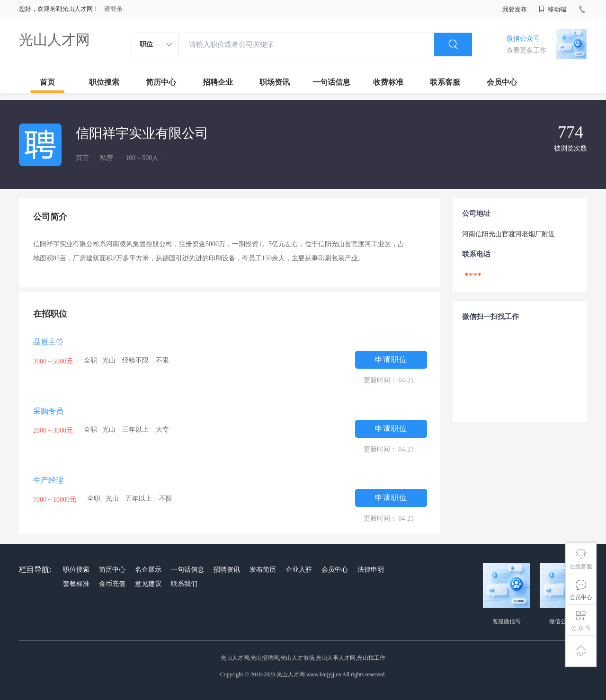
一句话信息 (331, 82)
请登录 (113, 9)
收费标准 (388, 82)
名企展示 (148, 570)
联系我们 (184, 584)
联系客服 (445, 82)
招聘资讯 (227, 570)
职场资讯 (275, 82)
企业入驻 (299, 570)
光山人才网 (54, 40)
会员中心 (502, 82)
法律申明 (371, 570)
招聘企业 (218, 82)
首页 (47, 82)
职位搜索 (104, 82)
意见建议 (148, 584)
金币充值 (112, 584)
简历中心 (161, 82)
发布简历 (263, 570)
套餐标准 (76, 584)
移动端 (553, 9)
